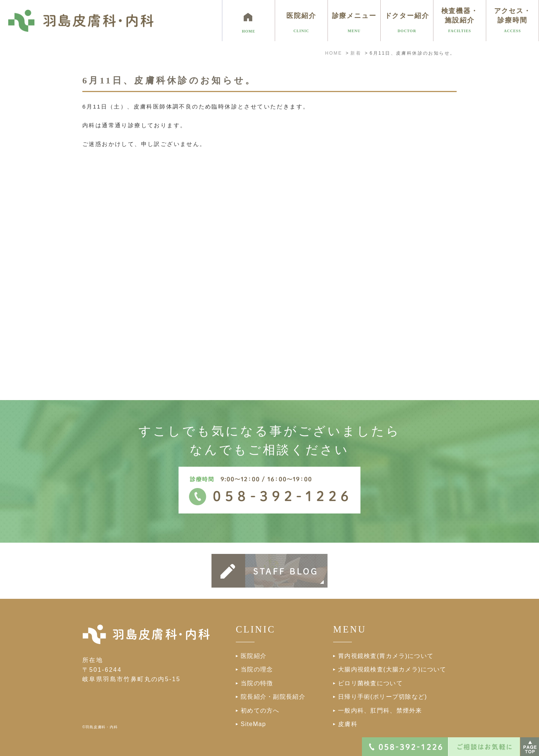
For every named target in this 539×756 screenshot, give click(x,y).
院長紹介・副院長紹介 (273, 697)
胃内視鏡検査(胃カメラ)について (386, 656)
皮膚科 (348, 724)
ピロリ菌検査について (370, 683)
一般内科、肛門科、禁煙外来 (380, 711)
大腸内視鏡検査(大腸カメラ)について (392, 669)
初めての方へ (260, 711)
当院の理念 (257, 669)
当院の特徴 (257, 683)
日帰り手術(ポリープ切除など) (383, 697)
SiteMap (253, 724)
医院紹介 (254, 656)
